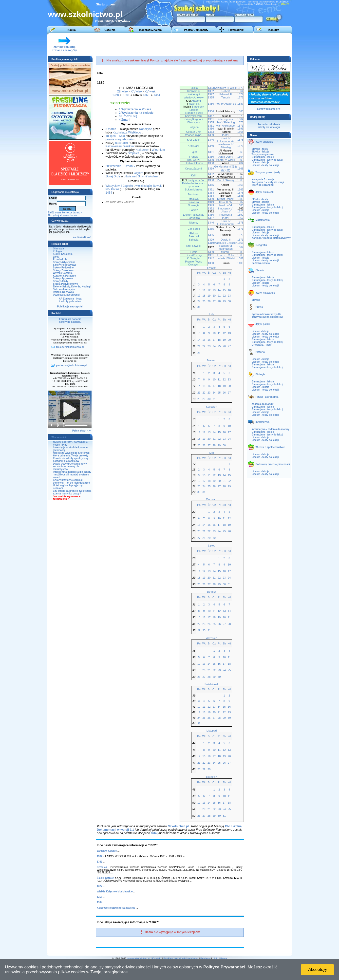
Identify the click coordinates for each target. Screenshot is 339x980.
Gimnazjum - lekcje (263, 157)
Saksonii (194, 236)
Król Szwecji (194, 246)
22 (224, 296)
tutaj (154, 833)
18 (204, 296)
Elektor (194, 110)
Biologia (260, 374)
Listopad (212, 731)
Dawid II (226, 240)
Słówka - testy (260, 149)
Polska (194, 88)
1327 (211, 94)
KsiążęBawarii (194, 116)
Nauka (71, 30)
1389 (240, 199)
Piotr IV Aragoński (226, 104)
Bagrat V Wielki (226, 160)
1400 (240, 263)
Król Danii (194, 146)
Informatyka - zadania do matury (271, 429)
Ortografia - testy (262, 345)
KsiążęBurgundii (194, 119)
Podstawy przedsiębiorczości (273, 464)
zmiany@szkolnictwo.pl (70, 347)
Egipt (194, 152)
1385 (240, 196)
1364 (157, 95)
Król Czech (194, 140)
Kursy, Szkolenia (63, 254)
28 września (113, 166)
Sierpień (211, 592)
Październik (212, 684)
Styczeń (212, 268)
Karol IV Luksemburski (226, 140)
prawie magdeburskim (120, 139)
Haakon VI (226, 205)
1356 (211, 111)
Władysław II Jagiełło (119, 186)
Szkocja (194, 240)
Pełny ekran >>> (82, 431)
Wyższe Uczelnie (63, 273)
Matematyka (263, 220)
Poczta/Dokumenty (196, 30)
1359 (211, 135)
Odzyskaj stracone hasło (63, 215)
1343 (211, 205)
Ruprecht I (226, 215)
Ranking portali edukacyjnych (181, 959)
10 (199, 290)
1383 (240, 177)
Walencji (194, 104)
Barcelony (198, 107)
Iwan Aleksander (226, 126)
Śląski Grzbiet (105, 878)
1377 (240, 94)
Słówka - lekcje (260, 152)
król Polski (112, 189)
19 (209, 296)
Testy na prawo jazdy (268, 172)
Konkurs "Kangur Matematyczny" (271, 238)
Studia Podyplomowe (66, 284)
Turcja (194, 252)
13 (214, 290)
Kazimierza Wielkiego (127, 132)
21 (219, 296)
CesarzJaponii (194, 169)
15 (224, 290)
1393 (240, 160)
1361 (126, 95)
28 (219, 301)
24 (199, 301)
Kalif (194, 175)
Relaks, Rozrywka (64, 292)
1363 (146, 95)
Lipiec (212, 546)
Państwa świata (261, 263)
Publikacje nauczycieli (70, 307)
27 (214, 301)
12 (209, 290)
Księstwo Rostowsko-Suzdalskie (116, 908)
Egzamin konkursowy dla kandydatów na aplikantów (267, 316)
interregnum (226, 119)
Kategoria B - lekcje (263, 179)
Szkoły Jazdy (61, 281)
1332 (211, 91)
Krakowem (142, 150)
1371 (240, 126)
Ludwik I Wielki (226, 258)
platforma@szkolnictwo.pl (71, 365)
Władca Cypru (194, 135)
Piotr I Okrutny (226, 180)
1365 (240, 111)
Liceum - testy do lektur (265, 337)
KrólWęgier (194, 258)
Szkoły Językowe (63, 278)
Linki (215, 959)
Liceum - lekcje (261, 162)
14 (219, 290)
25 (204, 301)
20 (214, 296)
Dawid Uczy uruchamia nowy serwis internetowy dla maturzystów (70, 466)
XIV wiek (137, 92)
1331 (211, 126)
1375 (240, 116)
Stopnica (134, 153)
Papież (194, 210)
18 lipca (111, 136)
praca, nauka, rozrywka (111, 21)
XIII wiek (122, 92)
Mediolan (194, 194)
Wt (204, 273)
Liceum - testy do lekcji (265, 165)
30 (229, 301)
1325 (211, 97)
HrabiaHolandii (194, 163)
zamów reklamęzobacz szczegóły (64, 47)
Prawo (259, 307)
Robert (226, 91)
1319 (211, 243)
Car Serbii (194, 229)
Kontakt (157, 959)
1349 (211, 202)
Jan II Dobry (226, 157)
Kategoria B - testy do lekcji (268, 182)
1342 (211, 258)
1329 (211, 240)
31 (199, 307)
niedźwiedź (80, 237)
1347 (211, 116)
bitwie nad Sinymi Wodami (141, 176)
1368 (240, 132)
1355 (211, 122)
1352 (211, 174)
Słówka (256, 300)
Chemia (260, 270)
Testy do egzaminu (263, 185)
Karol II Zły (226, 202)
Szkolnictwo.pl (178, 826)
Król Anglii (194, 94)
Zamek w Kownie (107, 851)
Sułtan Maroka (194, 189)
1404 (240, 163)
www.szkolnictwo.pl (85, 14)
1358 (211, 163)
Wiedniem (158, 150)
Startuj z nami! (106, 4)
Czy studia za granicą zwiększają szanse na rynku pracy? (72, 492)
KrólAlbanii (194, 91)
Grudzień (212, 777)
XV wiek (150, 92)
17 (199, 296)
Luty (212, 314)
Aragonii (196, 101)
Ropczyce (146, 129)
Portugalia (194, 218)
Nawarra (194, 202)
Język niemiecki (265, 192)
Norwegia (194, 205)
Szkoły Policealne (63, 268)
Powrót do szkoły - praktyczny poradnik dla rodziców (71, 460)
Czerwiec (212, 499)
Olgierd (139, 173)
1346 (211, 140)
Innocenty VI (226, 208)
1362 (100, 856)
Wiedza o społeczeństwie (270, 447)
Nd (229, 273)
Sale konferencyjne (64, 289)
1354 (211, 193)
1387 (240, 104)
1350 (211, 157)
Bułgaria (194, 127)
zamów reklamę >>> (269, 109)
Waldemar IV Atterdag (226, 146)
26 (209, 301)
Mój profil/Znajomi (151, 30)
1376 (240, 97)
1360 (116, 95)
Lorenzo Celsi (226, 255)
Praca (224, 959)
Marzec (211, 360)
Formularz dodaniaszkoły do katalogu (70, 320)
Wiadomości (59, 437)
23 (229, 296)
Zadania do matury (263, 404)
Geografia (261, 245)
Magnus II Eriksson (226, 243)
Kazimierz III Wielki (226, 88)
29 (224, 301)
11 (204, 290)
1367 (240, 218)
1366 (240, 189)
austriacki (122, 143)
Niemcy (194, 223)
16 (229, 290)
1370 (240, 88)
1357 (211, 218)
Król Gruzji (194, 160)
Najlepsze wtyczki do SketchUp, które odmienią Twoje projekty (72, 454)
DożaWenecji (194, 255)
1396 (240, 129)
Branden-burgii (194, 113)
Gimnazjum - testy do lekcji (268, 160)
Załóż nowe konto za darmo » (65, 213)
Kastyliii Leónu (197, 180)
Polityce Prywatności (224, 967)
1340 (211, 146)
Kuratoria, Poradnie (65, 276)
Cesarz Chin (194, 132)
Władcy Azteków (194, 97)
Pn (199, 273)
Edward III (226, 94)
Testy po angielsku (263, 154)
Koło (122, 136)
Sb (224, 273)
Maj (212, 453)
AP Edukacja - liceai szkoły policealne (70, 300)
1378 (240, 140)
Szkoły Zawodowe (64, 270)
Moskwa (194, 199)
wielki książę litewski (149, 186)
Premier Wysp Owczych (194, 263)
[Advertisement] (200, 44)
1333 (211, 88)
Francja (194, 157)
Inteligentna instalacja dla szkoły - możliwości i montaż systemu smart (72, 475)
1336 (211, 104)
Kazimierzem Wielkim (120, 146)
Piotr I (226, 135)
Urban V (130, 166)
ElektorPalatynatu (194, 215)
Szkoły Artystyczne (64, 262)
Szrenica (102, 867)
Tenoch (226, 97)
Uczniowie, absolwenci (66, 295)
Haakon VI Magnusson (226, 247)
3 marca (111, 129)
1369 (240, 135)
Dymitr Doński (226, 199)
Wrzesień (212, 638)
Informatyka (263, 422)
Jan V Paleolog (226, 122)
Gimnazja (58, 249)
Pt (219, 273)
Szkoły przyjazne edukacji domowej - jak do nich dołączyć (71, 481)
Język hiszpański (266, 293)
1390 (240, 215)
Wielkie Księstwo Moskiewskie (115, 892)
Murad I (226, 252)
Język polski (263, 324)
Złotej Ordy (113, 176)
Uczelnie (110, 30)
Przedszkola (60, 259)
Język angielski (265, 142)
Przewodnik (236, 30)
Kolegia (57, 251)
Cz (214, 273)
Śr (209, 273)
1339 (211, 169)
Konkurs (274, 30)
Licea (56, 257)
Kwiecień (211, 407)
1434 (109, 193)
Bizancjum (194, 122)
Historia (260, 352)
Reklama (205, 959)
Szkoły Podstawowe (65, 265)
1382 (240, 258)
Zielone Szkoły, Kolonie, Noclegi (72, 287)
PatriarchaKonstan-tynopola (194, 185)
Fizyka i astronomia (267, 397)
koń (89, 237)
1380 (240, 205)
